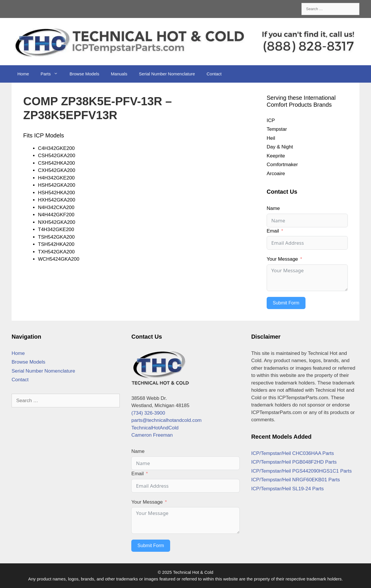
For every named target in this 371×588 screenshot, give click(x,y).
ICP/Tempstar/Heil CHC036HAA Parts (293, 453)
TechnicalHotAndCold (155, 428)
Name (273, 208)
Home (23, 74)
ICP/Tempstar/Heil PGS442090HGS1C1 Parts (302, 471)
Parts (52, 74)
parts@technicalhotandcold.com (166, 420)
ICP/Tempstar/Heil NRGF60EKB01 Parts (296, 480)
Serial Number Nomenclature (167, 74)
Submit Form (286, 303)
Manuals (119, 74)
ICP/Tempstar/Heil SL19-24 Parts (288, 489)
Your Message (282, 259)
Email (273, 231)
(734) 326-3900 (148, 413)
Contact (214, 74)
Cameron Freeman (152, 435)
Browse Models (84, 74)
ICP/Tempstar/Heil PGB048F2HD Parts (294, 462)
